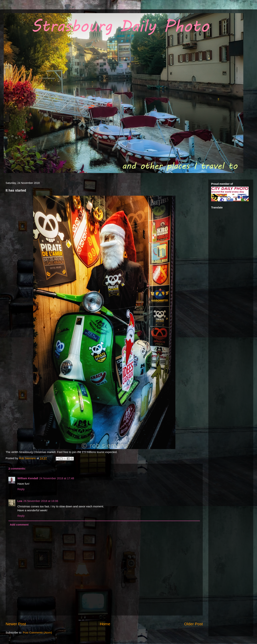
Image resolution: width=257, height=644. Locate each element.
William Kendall (28, 478)
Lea (20, 501)
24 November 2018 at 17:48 (57, 478)
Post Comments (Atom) (37, 632)
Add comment (19, 525)
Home (105, 624)
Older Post (193, 624)
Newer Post (16, 624)
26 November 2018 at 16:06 (41, 501)
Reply (21, 489)
